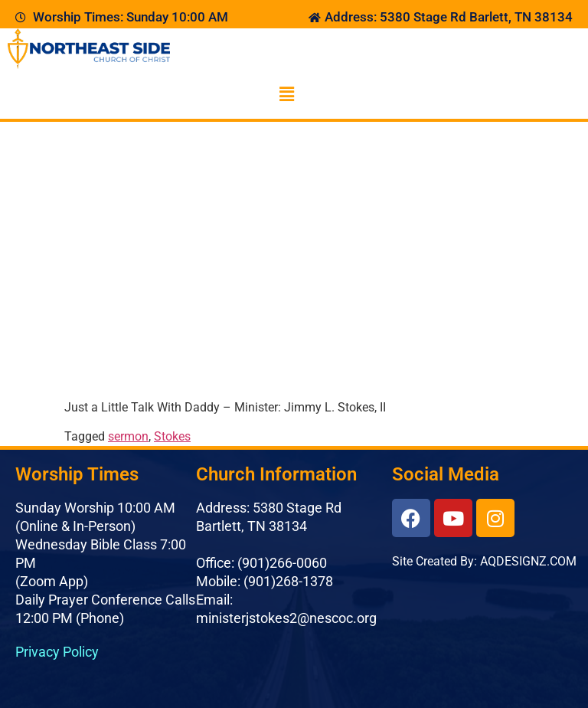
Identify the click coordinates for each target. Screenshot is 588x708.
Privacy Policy (57, 652)
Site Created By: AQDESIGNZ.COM (484, 561)
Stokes (172, 436)
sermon (128, 436)
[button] (286, 94)
